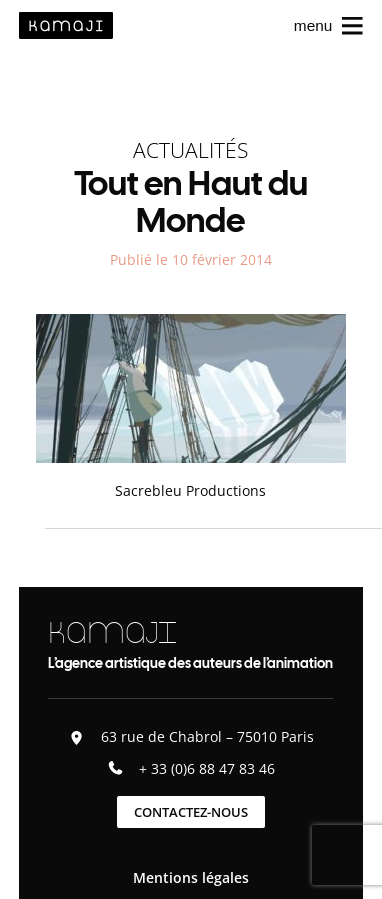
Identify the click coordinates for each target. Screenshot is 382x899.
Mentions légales (191, 877)
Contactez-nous (191, 812)
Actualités (190, 149)
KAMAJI (112, 632)
